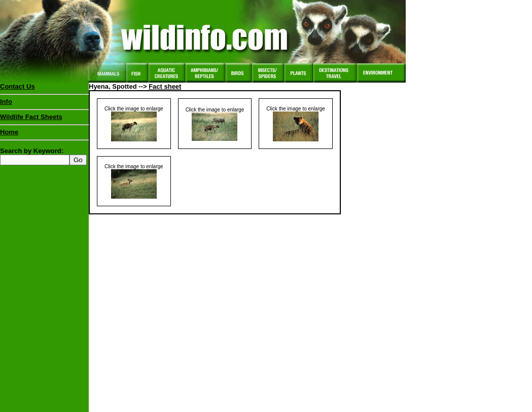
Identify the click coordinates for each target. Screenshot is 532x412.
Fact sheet (165, 86)
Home (9, 132)
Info (6, 102)
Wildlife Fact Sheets (44, 119)
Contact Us (17, 86)
